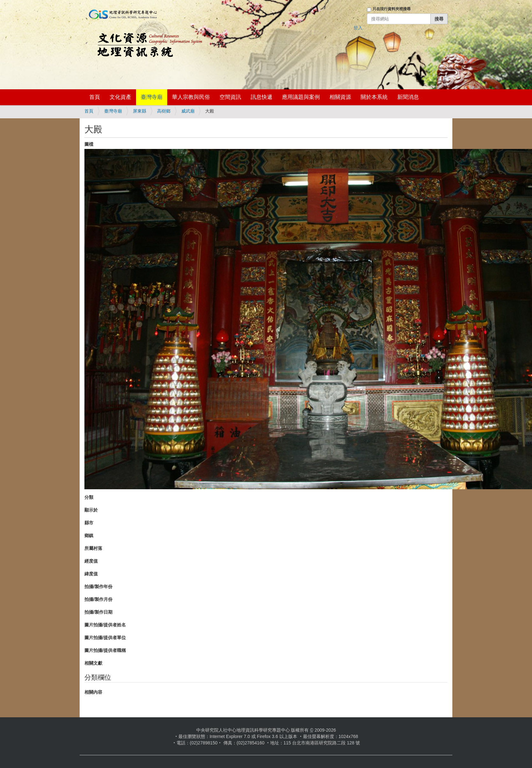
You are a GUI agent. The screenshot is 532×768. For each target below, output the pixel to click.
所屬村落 (93, 548)
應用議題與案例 (301, 97)
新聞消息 (408, 97)
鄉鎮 (89, 535)
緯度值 (91, 574)
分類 (89, 497)
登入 (358, 28)
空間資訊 (230, 97)
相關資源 (340, 97)
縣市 (89, 523)
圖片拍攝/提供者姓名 (105, 625)
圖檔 (89, 144)
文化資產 (120, 97)
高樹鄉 (164, 111)
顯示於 (91, 510)
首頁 (95, 97)
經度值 (91, 561)
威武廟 (188, 111)
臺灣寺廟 (152, 97)
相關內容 (93, 692)
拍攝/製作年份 (98, 587)
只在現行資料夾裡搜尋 (392, 9)
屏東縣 (140, 111)
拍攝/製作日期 (98, 612)
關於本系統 (374, 97)
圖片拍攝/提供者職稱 (105, 650)
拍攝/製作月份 (98, 599)
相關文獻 (93, 663)
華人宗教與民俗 (191, 97)
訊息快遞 (262, 97)
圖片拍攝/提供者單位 (105, 638)
